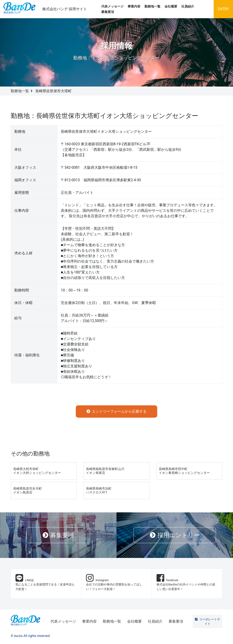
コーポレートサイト (208, 621)
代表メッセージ (112, 6)
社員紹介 (188, 6)
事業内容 (134, 6)
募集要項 (108, 12)
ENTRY (223, 9)
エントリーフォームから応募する (116, 411)
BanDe (18, 636)
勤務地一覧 (152, 6)
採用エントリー (175, 535)
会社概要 (171, 6)
